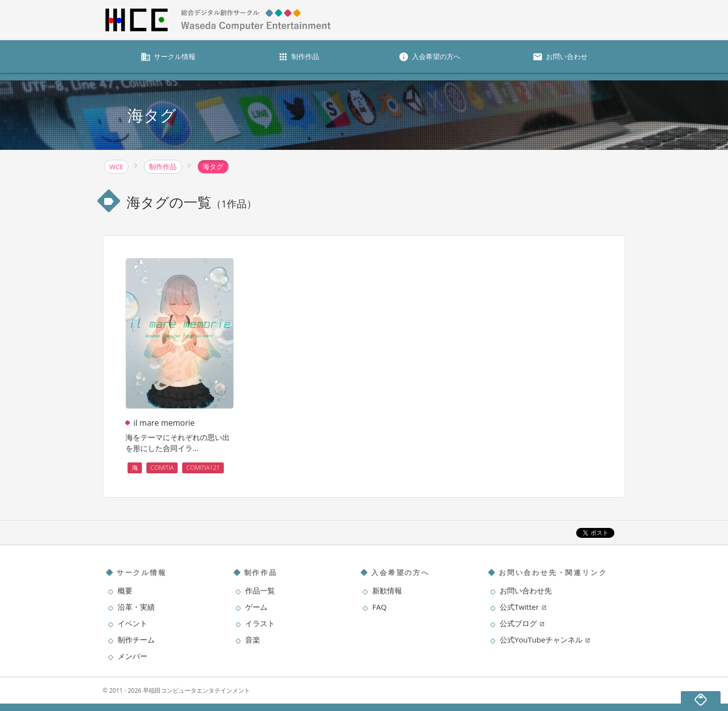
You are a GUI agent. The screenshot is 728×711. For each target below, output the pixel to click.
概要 (125, 590)
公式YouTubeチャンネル (545, 640)
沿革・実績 (136, 607)
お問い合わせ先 (526, 590)
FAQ (379, 607)
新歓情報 (387, 590)
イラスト (260, 623)
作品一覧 (260, 590)
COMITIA (163, 468)
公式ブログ (522, 623)
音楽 (253, 640)
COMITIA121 (203, 468)
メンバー (132, 656)
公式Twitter (523, 607)
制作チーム (136, 640)
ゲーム (256, 607)
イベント (132, 623)
